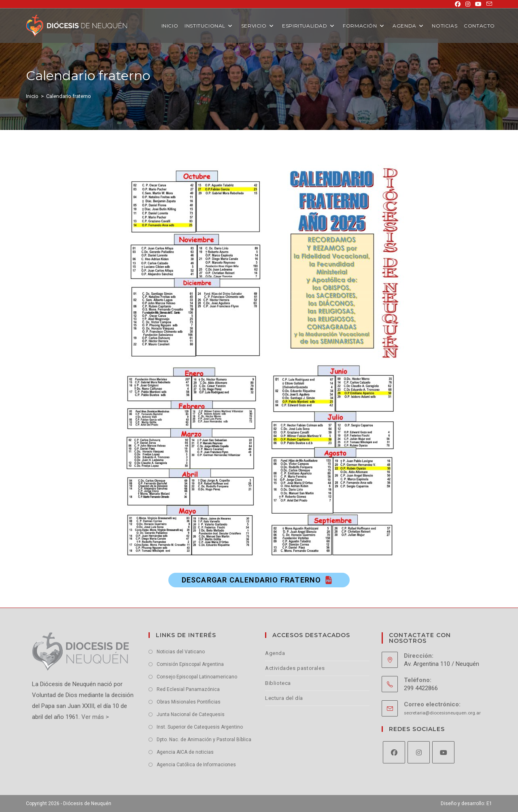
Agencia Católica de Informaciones (196, 765)
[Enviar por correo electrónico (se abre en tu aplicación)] (488, 4)
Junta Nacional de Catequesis (191, 714)
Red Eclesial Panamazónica (188, 689)
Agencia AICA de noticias (185, 752)
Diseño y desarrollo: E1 (466, 803)
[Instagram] (419, 752)
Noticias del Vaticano (181, 652)
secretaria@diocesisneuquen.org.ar (442, 713)
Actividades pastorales (295, 668)
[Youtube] (443, 752)
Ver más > (94, 717)
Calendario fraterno (69, 96)
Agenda (275, 653)
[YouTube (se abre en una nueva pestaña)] (478, 4)
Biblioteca (278, 683)
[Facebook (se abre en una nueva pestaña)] (458, 4)
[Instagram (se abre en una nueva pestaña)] (468, 4)
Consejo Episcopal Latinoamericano (197, 677)
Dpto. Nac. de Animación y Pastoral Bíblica (204, 740)
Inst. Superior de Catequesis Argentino (200, 727)
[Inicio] (32, 96)
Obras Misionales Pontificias (189, 702)
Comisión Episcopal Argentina (190, 664)
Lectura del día (284, 698)
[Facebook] (394, 752)
